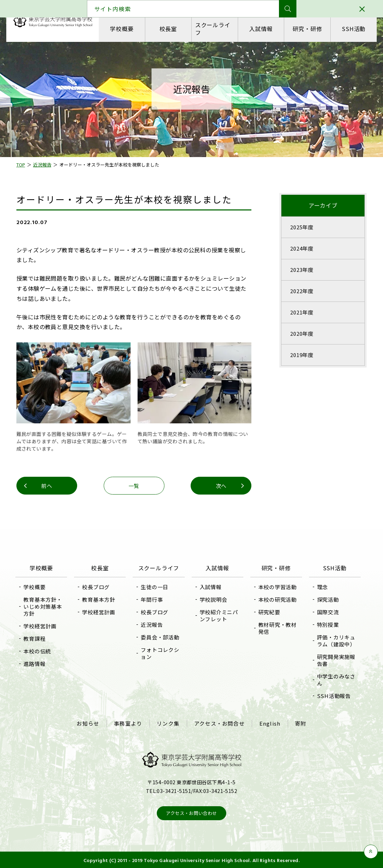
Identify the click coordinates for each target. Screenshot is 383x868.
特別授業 (327, 624)
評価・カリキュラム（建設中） (335, 640)
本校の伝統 (39, 650)
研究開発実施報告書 (335, 659)
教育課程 (36, 638)
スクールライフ (213, 28)
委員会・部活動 (161, 636)
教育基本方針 (100, 599)
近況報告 (152, 624)
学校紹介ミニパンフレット (219, 615)
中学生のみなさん (335, 679)
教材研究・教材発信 (277, 627)
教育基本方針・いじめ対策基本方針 (45, 606)
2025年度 (301, 227)
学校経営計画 (42, 625)
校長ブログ (97, 586)
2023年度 (301, 270)
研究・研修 (307, 29)
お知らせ (89, 722)
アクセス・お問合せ (219, 722)
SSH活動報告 (333, 695)
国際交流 (327, 611)
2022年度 (301, 291)
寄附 (300, 722)
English (269, 722)
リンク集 (168, 722)
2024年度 (301, 248)
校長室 (168, 29)
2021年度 (301, 312)
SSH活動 (353, 29)
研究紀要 (269, 611)
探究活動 (327, 599)
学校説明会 (213, 599)
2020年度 (301, 333)
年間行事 (152, 599)
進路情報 (36, 663)
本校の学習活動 (277, 586)
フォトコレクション (161, 652)
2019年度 (301, 355)
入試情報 (261, 29)
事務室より (129, 722)
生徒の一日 (155, 586)
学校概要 (122, 29)
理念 (321, 586)
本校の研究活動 (277, 599)
